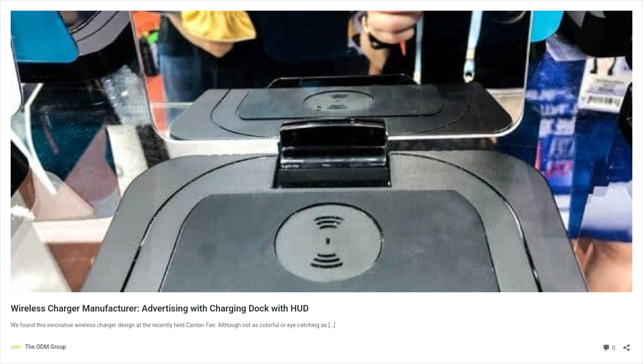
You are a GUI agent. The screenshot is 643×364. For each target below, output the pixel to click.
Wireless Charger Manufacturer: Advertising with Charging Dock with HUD (160, 308)
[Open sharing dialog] (627, 345)
